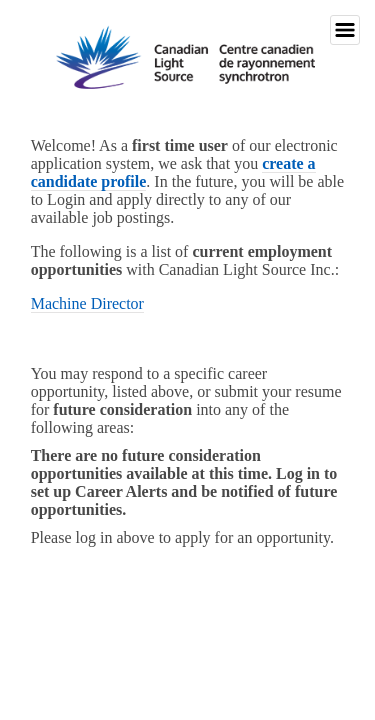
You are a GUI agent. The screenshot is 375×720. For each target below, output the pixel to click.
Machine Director (87, 303)
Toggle (345, 30)
